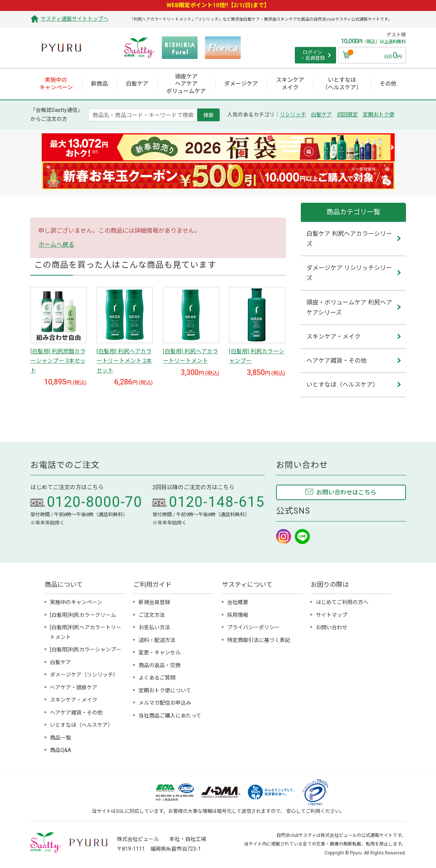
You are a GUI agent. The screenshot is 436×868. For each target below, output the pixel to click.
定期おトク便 (379, 115)
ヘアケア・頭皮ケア (74, 687)
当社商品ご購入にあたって (170, 716)
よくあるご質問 (157, 678)
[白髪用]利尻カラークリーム (83, 615)
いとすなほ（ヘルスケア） (81, 725)
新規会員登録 (154, 602)
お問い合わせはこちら (346, 492)
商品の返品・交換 (160, 665)
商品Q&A (61, 750)
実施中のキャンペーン (76, 602)
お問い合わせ (332, 627)
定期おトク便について (165, 690)
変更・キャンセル (160, 653)
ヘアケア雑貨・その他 (76, 713)
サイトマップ (332, 615)
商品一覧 (60, 738)
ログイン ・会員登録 (313, 55)
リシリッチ (293, 115)
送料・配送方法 (157, 640)
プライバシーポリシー (253, 627)
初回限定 (347, 115)
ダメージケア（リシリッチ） (84, 675)
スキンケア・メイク (74, 700)
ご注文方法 (152, 615)
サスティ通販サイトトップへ (75, 19)
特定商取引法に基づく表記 (259, 640)
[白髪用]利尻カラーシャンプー (86, 649)
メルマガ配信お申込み (165, 703)
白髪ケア (321, 115)
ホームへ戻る (56, 245)
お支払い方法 (154, 627)
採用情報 (238, 615)
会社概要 (238, 602)
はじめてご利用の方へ (342, 602)
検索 (208, 115)
